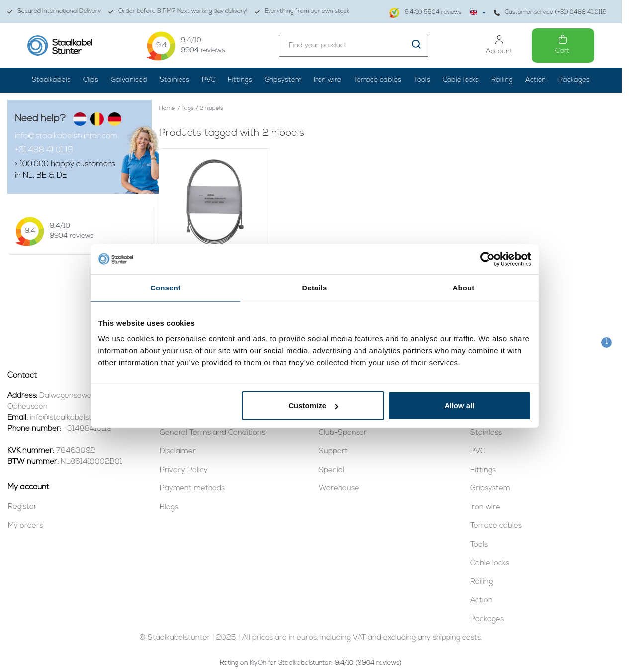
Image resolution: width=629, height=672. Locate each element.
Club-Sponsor (343, 433)
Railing (502, 80)
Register (22, 507)
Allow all (460, 406)
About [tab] (464, 287)
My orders (25, 526)
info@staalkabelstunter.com (66, 136)
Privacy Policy (184, 470)
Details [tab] (315, 287)
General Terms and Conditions (212, 433)
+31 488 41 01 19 (44, 150)
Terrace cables (377, 80)
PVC (209, 80)
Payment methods (192, 489)
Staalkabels (51, 80)
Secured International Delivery (54, 12)
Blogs (169, 508)
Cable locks (461, 80)
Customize (313, 406)
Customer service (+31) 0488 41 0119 (550, 13)
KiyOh (258, 663)
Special (331, 470)
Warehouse (339, 489)
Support (333, 451)
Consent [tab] (165, 287)
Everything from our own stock (302, 12)
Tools (422, 80)
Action (536, 80)
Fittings (240, 80)
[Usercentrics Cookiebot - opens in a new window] (488, 259)
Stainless (175, 80)
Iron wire (327, 80)
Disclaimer (178, 451)
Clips (91, 80)
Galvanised (129, 80)
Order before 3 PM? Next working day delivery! (178, 12)
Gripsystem (283, 80)
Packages (574, 80)
